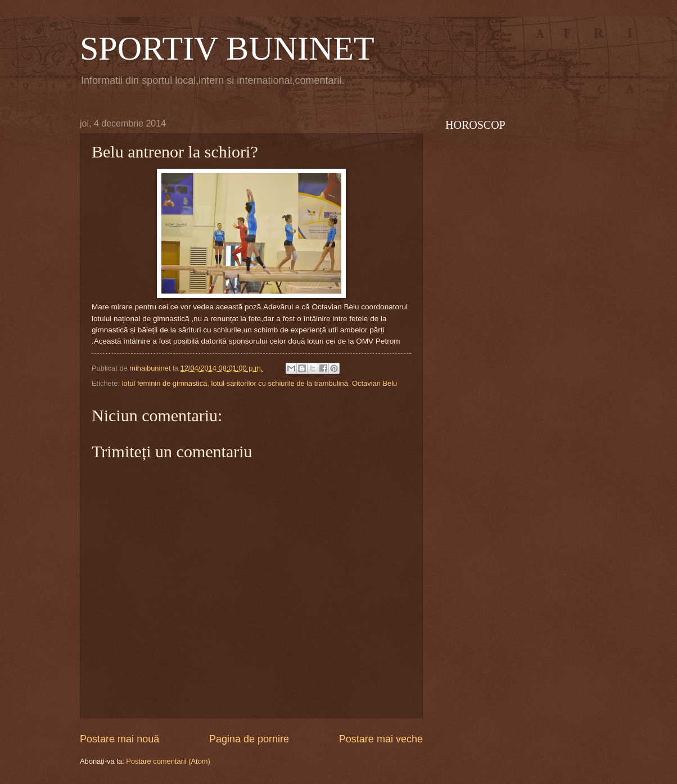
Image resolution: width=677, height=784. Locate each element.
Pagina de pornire (249, 739)
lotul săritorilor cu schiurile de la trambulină (280, 383)
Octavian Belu (374, 383)
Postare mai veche (381, 739)
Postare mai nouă (119, 739)
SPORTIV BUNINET (227, 48)
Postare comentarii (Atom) (168, 761)
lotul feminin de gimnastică (165, 383)
